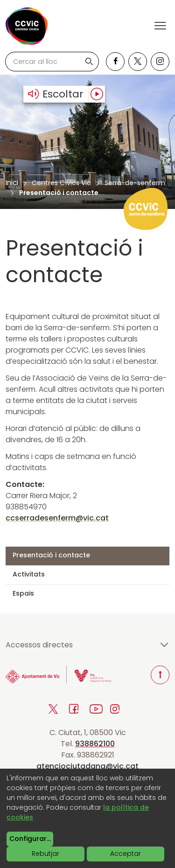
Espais (23, 593)
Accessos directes (87, 645)
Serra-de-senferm (135, 183)
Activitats (29, 574)
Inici (12, 183)
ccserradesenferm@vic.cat (57, 518)
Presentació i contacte (51, 555)
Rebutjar (45, 854)
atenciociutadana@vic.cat (87, 766)
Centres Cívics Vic (61, 183)
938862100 (95, 744)
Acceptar (126, 854)
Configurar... (30, 839)
